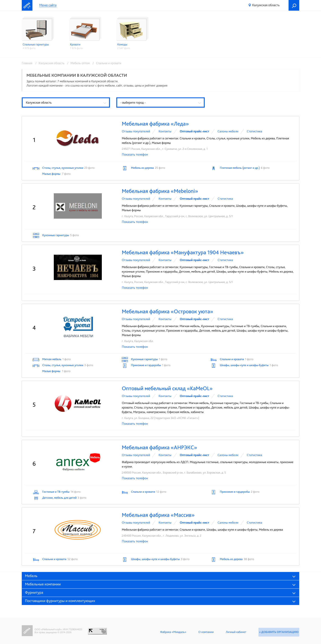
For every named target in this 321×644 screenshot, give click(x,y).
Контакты (165, 131)
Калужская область (266, 5)
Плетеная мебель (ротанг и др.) (240, 168)
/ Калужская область (49, 63)
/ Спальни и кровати (106, 63)
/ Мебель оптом (78, 63)
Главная (27, 63)
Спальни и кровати (232, 359)
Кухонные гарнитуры (56, 235)
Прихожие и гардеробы (146, 365)
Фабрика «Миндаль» (172, 632)
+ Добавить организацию (278, 632)
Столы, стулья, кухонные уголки (63, 168)
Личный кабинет (235, 632)
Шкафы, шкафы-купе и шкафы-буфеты (244, 365)
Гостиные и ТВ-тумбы (56, 492)
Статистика (254, 131)
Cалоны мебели (228, 131)
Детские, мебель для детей (59, 498)
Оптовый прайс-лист (194, 131)
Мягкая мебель (52, 359)
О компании (205, 632)
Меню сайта (48, 5)
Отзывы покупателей (136, 131)
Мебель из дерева (142, 168)
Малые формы (52, 174)
